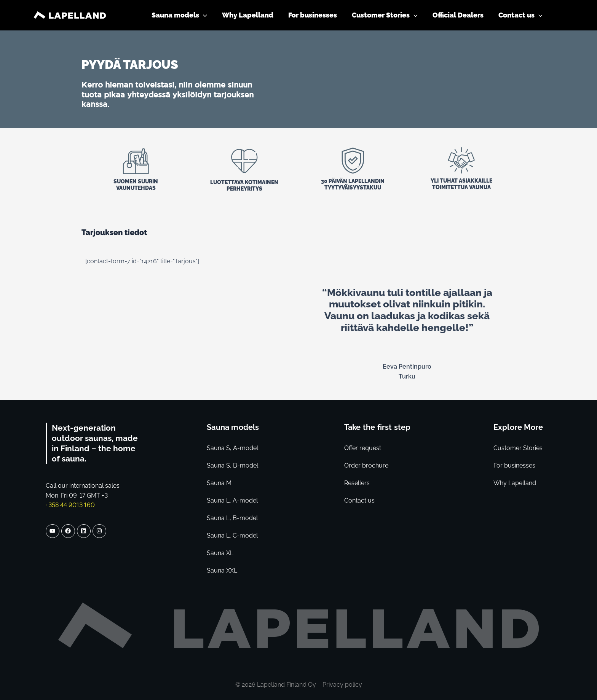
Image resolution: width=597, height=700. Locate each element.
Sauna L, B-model (232, 518)
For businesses (514, 465)
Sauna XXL (222, 570)
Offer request (363, 448)
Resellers (357, 483)
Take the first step (378, 427)
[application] (210, 15)
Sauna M (219, 483)
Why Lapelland (515, 483)
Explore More (518, 427)
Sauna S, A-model (232, 448)
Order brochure (366, 465)
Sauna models (233, 427)
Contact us (359, 500)
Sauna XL (220, 553)
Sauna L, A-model (232, 500)
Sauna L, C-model (232, 535)
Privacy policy (342, 685)
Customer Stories (518, 448)
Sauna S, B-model (232, 465)
